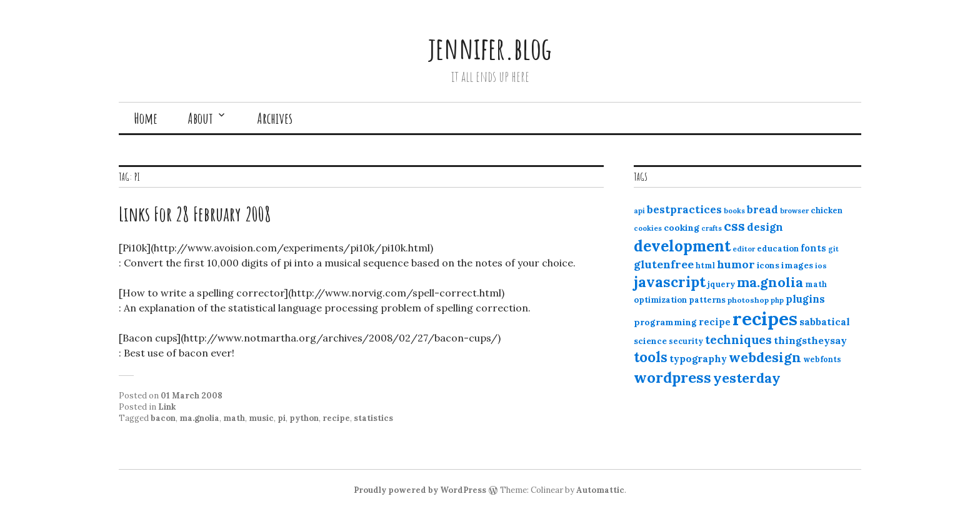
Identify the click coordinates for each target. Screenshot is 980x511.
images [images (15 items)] (797, 265)
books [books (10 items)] (734, 211)
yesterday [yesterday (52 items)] (747, 378)
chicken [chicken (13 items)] (827, 210)
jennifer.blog (490, 48)
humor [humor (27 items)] (736, 264)
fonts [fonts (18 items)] (813, 248)
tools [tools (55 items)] (651, 357)
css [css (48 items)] (734, 226)
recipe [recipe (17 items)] (715, 322)
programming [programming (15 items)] (665, 322)
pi (282, 418)
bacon (163, 418)
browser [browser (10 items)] (794, 211)
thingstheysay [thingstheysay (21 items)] (810, 340)
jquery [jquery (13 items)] (721, 284)
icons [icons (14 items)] (768, 265)
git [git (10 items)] (833, 249)
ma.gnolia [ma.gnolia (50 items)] (770, 282)
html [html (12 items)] (705, 266)
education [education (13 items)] (778, 249)
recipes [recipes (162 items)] (765, 318)
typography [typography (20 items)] (698, 358)
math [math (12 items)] (816, 284)
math (234, 418)
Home (146, 118)
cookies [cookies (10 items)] (648, 228)
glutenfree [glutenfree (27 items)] (664, 264)
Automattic (600, 490)
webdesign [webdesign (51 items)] (765, 357)
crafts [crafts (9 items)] (712, 228)
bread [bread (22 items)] (762, 210)
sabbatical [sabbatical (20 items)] (825, 321)
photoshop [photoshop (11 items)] (748, 300)
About (200, 118)
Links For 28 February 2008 (195, 214)
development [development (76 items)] (682, 246)
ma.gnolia (199, 418)
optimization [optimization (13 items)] (660, 300)
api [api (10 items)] (639, 211)
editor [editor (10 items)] (744, 249)
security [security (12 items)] (686, 341)
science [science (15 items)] (650, 341)
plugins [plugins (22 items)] (805, 299)
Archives (275, 118)
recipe (336, 418)
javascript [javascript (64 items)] (670, 282)
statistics (373, 418)
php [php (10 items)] (777, 300)
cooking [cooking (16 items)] (682, 228)
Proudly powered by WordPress (420, 490)
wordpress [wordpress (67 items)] (672, 377)
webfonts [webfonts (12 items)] (822, 359)
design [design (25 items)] (765, 227)
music (261, 418)
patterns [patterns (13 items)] (707, 300)
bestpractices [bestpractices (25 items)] (684, 210)
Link (167, 407)
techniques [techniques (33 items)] (738, 340)
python (304, 418)
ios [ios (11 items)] (821, 266)
